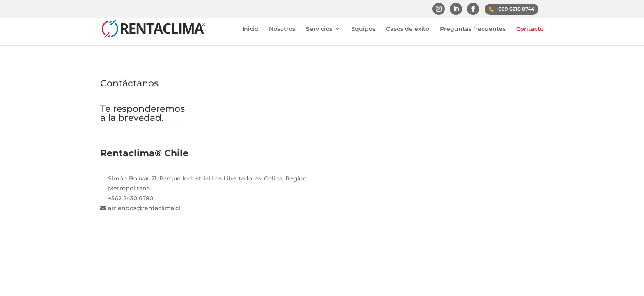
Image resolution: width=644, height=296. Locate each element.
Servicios (319, 29)
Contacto (530, 29)
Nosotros (282, 29)
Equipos (363, 29)
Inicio (250, 29)
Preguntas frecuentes (473, 29)
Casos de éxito (408, 29)
